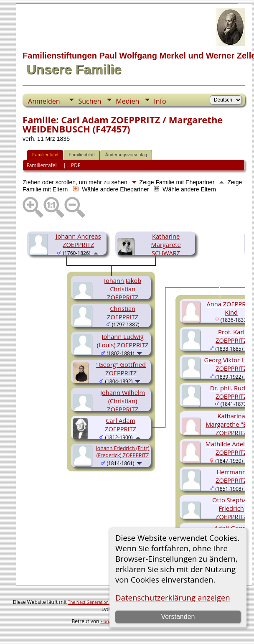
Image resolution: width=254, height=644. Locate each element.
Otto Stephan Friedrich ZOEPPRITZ (231, 508)
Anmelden (44, 101)
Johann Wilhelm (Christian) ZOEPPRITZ (123, 401)
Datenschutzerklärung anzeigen (173, 597)
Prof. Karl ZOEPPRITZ (231, 336)
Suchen (90, 101)
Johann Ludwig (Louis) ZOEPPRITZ (123, 341)
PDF (76, 165)
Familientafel (45, 155)
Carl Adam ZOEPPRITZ (121, 425)
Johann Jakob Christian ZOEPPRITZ (123, 289)
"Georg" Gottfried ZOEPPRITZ (121, 369)
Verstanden (178, 617)
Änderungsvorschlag (126, 155)
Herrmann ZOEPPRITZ (231, 476)
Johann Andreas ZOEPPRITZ (78, 240)
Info (160, 101)
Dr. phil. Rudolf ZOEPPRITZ (231, 392)
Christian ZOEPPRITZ (123, 313)
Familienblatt (81, 155)
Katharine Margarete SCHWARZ (166, 244)
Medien (127, 101)
